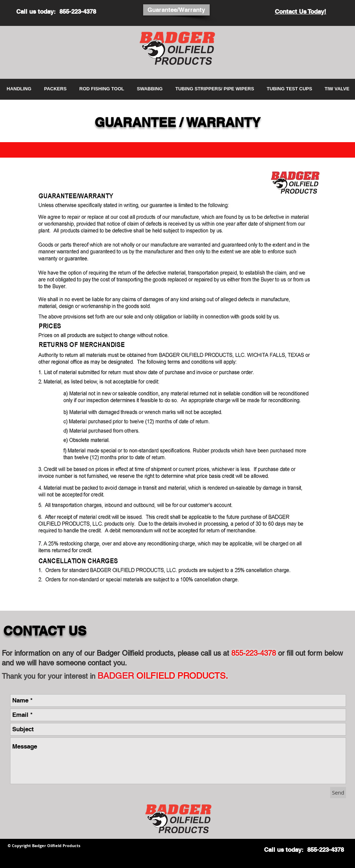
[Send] (338, 793)
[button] (20, 89)
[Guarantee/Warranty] (176, 10)
